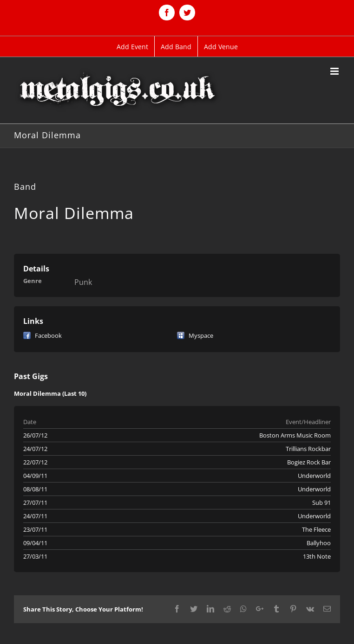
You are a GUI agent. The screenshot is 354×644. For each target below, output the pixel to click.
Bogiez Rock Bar (309, 462)
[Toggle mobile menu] (335, 71)
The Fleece (316, 529)
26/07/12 (35, 435)
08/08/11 (35, 489)
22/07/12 (35, 462)
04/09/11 (35, 476)
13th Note (317, 556)
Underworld (314, 476)
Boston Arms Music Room (295, 435)
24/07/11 (35, 516)
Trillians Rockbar (308, 449)
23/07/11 (35, 529)
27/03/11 (35, 556)
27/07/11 (35, 502)
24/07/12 (35, 449)
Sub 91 (321, 502)
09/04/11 (35, 543)
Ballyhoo (319, 543)
